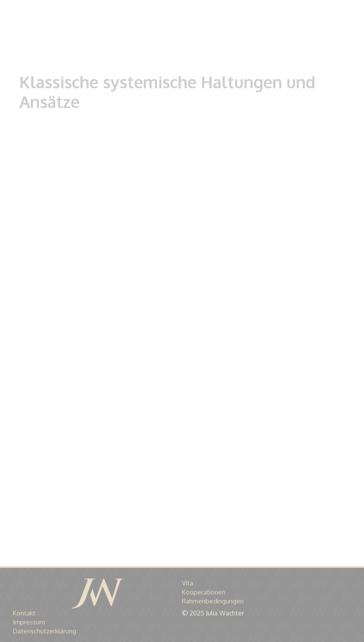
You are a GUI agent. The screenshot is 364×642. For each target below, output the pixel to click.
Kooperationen (204, 593)
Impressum (29, 623)
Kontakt (24, 614)
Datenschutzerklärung (45, 632)
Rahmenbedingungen (213, 602)
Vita (188, 584)
